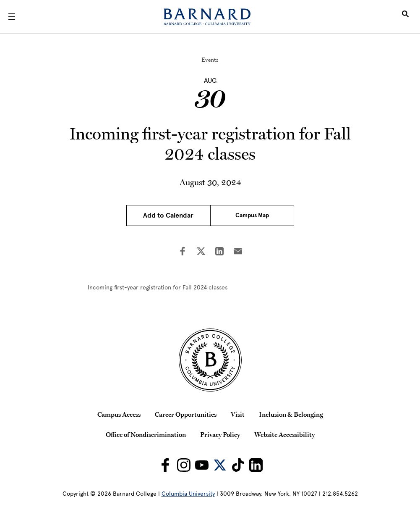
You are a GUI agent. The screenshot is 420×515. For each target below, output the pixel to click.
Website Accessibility (284, 434)
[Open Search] (405, 17)
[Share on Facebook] (183, 252)
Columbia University (188, 494)
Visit (238, 414)
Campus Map (252, 215)
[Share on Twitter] (201, 252)
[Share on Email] (238, 252)
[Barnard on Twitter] (220, 465)
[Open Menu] (12, 17)
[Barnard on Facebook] (165, 465)
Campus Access (119, 414)
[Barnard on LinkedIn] (256, 465)
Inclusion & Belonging (291, 414)
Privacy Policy (220, 434)
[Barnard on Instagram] (184, 465)
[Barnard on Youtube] (202, 465)
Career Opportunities (186, 414)
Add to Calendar (168, 215)
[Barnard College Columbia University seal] (210, 360)
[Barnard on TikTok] (238, 465)
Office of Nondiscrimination (146, 434)
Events (210, 60)
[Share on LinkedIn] (219, 252)
